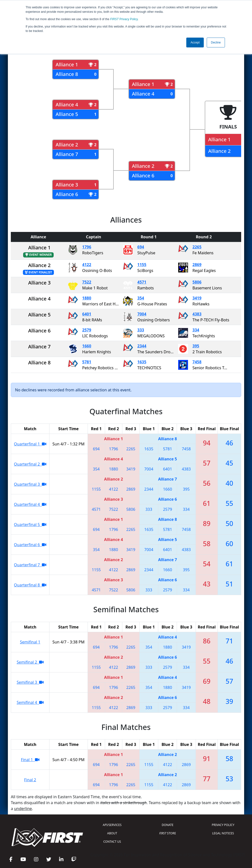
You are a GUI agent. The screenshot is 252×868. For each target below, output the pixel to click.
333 (141, 330)
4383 (197, 314)
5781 (87, 362)
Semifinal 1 (30, 642)
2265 (197, 247)
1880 (87, 298)
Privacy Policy (124, 19)
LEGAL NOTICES (223, 833)
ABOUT (112, 833)
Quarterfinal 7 (30, 565)
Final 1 (30, 760)
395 (196, 346)
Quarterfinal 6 (30, 545)
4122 (87, 265)
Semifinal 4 (30, 702)
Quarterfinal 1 (30, 444)
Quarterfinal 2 (30, 464)
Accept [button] (195, 43)
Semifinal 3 (30, 682)
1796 (87, 247)
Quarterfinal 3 (30, 484)
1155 (142, 265)
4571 (142, 282)
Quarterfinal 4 (30, 504)
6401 (87, 314)
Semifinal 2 (30, 662)
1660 (87, 346)
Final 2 (30, 780)
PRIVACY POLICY (223, 825)
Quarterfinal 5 (30, 525)
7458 (197, 362)
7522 (87, 282)
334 (196, 330)
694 (141, 247)
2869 (197, 265)
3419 (197, 298)
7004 (142, 314)
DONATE (167, 825)
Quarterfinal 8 (30, 585)
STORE (168, 833)
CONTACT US (112, 842)
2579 (87, 330)
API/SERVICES (112, 825)
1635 (142, 362)
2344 (142, 346)
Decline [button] (216, 43)
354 (141, 298)
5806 (197, 282)
